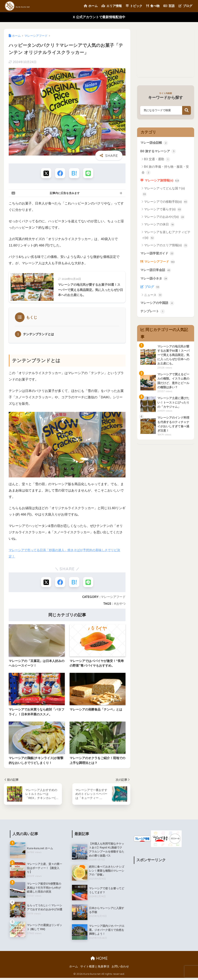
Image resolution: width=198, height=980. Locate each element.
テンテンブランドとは (39, 335)
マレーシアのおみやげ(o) (164, 218)
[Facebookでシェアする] (60, 173)
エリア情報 (112, 6)
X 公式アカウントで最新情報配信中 (99, 17)
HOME (99, 960)
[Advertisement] (166, 53)
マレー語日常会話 (157, 272)
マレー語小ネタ (155, 280)
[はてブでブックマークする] (74, 173)
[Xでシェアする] (45, 173)
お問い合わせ (120, 969)
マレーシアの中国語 (158, 306)
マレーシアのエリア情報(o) (166, 246)
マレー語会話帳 (155, 143)
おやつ (121, 605)
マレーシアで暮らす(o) (163, 210)
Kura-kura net (26, 6)
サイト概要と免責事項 (95, 969)
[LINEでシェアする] (89, 173)
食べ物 (153, 6)
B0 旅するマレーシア (159, 151)
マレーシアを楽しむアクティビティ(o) (166, 236)
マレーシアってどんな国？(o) (164, 193)
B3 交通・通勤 (157, 160)
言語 (169, 6)
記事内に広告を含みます (65, 194)
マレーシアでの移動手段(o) (166, 203)
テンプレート (153, 314)
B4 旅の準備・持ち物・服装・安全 (165, 171)
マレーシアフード (113, 598)
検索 (186, 110)
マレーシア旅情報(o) (163, 181)
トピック (134, 6)
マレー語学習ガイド (158, 254)
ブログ (185, 6)
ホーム (91, 6)
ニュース (153, 298)
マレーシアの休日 (159, 226)
